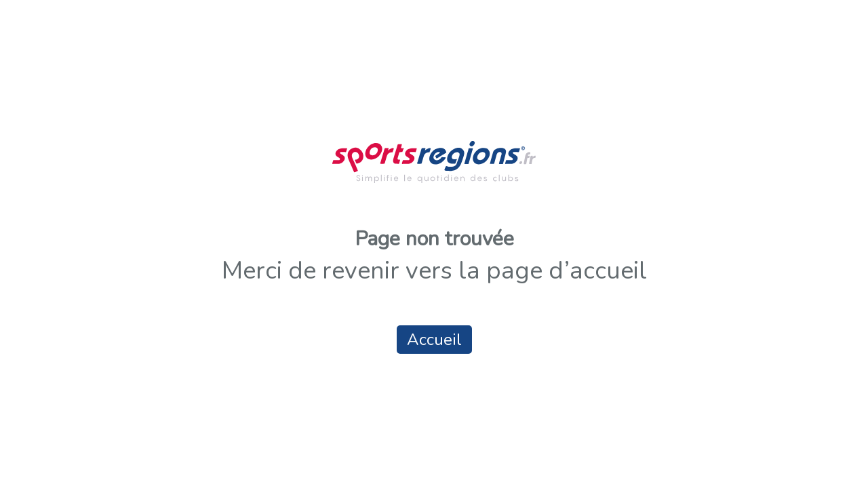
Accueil (434, 340)
